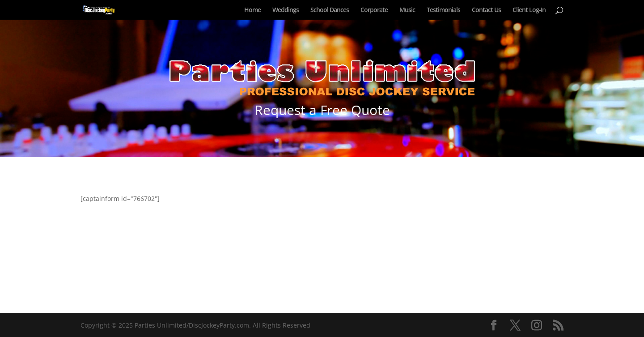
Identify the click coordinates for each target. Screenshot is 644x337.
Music (407, 10)
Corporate (374, 10)
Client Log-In (529, 10)
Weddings (286, 10)
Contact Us (486, 10)
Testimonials (443, 10)
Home (252, 10)
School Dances (330, 10)
